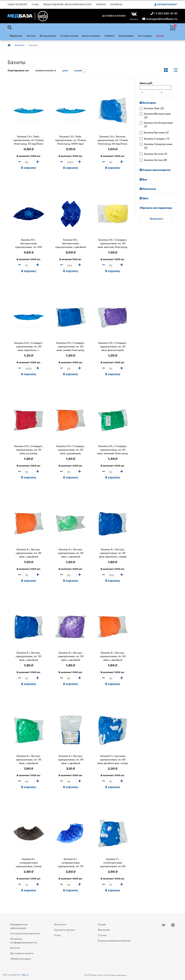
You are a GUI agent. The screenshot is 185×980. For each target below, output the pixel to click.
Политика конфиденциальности (24, 941)
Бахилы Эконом (155, 154)
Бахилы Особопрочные (158, 125)
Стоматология (69, 36)
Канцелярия (126, 36)
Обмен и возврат (21, 959)
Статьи (102, 935)
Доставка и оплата (114, 16)
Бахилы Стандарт (157, 139)
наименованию (46, 71)
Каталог (101, 5)
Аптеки (31, 36)
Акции (160, 36)
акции (81, 71)
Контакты (116, 5)
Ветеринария (48, 36)
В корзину (29, 168)
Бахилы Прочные (156, 133)
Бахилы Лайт (154, 109)
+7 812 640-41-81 (164, 14)
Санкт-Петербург (18, 5)
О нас (35, 5)
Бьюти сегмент (91, 36)
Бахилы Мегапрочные (157, 116)
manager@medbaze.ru (160, 19)
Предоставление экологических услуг (67, 5)
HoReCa (110, 36)
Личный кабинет (166, 5)
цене (65, 71)
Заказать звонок (64, 930)
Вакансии (104, 930)
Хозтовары (145, 36)
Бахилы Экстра (155, 160)
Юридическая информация (19, 926)
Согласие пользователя (25, 934)
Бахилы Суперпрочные (158, 146)
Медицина (16, 36)
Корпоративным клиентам (114, 941)
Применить (156, 219)
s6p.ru (25, 974)
